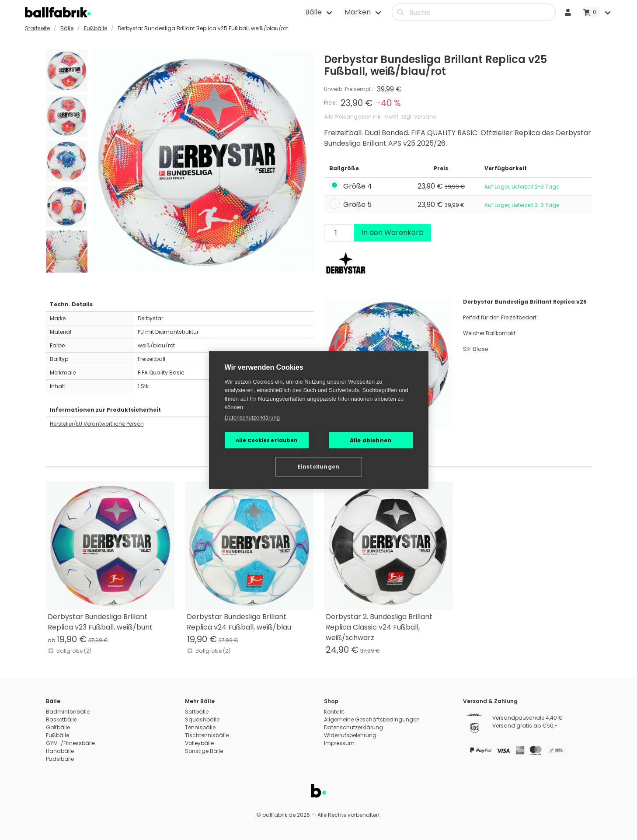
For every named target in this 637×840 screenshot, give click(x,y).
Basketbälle (61, 719)
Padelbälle (60, 759)
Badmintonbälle (68, 712)
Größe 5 (357, 205)
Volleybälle (199, 743)
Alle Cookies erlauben (266, 440)
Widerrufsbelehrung (350, 735)
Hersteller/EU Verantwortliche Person (97, 424)
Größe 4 (358, 187)
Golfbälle (58, 727)
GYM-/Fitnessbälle (70, 743)
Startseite (37, 28)
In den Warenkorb (393, 233)
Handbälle (60, 751)
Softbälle (197, 712)
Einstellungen (319, 467)
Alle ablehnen (371, 440)
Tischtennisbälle (207, 735)
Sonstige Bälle (204, 751)
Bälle (313, 12)
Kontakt (334, 712)
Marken (358, 12)
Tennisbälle (200, 727)
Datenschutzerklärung (252, 417)
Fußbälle (96, 28)
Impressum (339, 743)
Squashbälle (202, 719)
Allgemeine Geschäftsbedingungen (372, 719)
